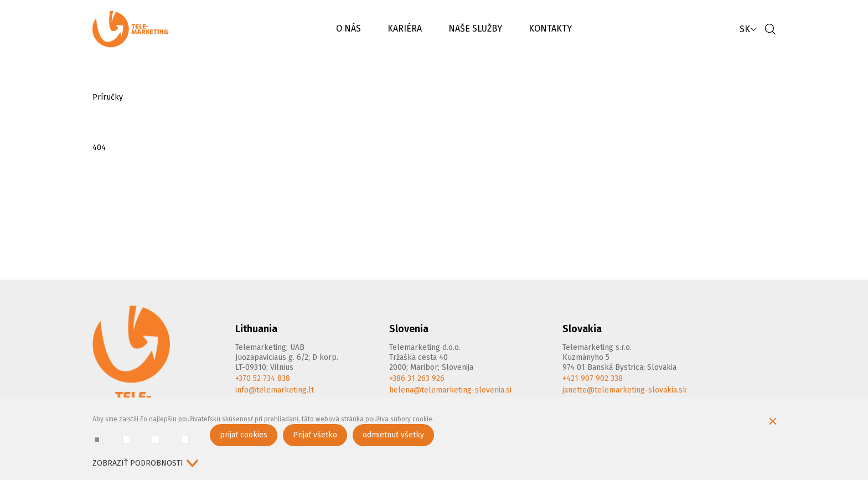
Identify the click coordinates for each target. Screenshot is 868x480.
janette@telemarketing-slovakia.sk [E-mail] (625, 390)
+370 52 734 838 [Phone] (263, 378)
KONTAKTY (550, 29)
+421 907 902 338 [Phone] (593, 378)
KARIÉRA (405, 29)
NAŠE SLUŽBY (475, 29)
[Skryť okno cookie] (773, 422)
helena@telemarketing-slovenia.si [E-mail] (450, 390)
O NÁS (348, 29)
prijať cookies (244, 435)
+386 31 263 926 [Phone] (417, 378)
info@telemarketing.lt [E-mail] (275, 390)
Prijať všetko (315, 435)
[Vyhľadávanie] (770, 29)
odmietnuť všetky (393, 435)
